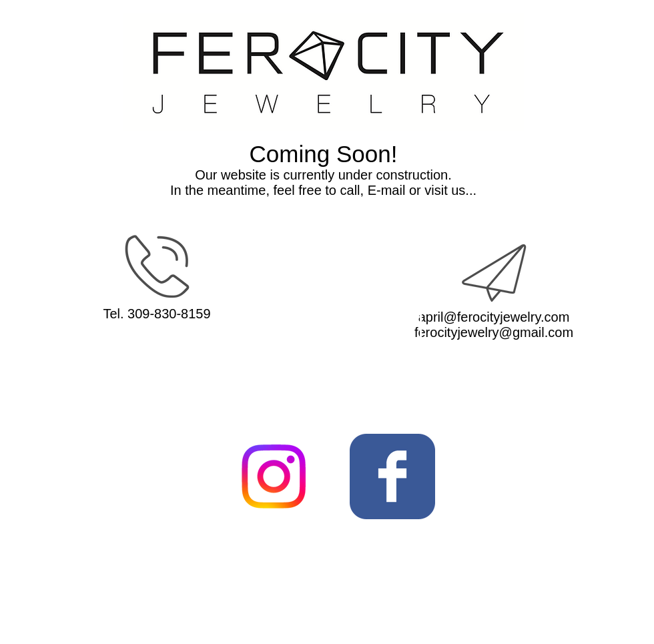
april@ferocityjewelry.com (494, 317)
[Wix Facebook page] (392, 476)
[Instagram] (274, 476)
